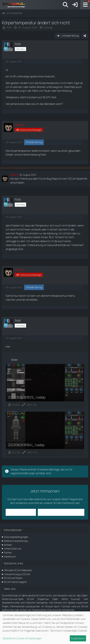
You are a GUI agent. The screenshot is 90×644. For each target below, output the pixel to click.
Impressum (10, 556)
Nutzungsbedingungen (16, 537)
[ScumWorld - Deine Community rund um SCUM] (15, 5)
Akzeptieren (78, 638)
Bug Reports (54, 179)
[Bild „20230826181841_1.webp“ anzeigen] (45, 434)
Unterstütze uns (13, 549)
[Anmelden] (75, 5)
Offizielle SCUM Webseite (18, 570)
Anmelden (21, 512)
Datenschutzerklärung (16, 541)
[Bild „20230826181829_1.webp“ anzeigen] (45, 386)
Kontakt (8, 545)
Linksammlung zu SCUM (17, 574)
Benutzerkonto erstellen (61, 512)
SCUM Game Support (15, 582)
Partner (8, 553)
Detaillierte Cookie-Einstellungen (22, 638)
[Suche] (65, 5)
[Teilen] (85, 36)
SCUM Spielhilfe (78, 179)
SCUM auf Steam (13, 578)
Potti (9, 27)
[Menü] (85, 5)
